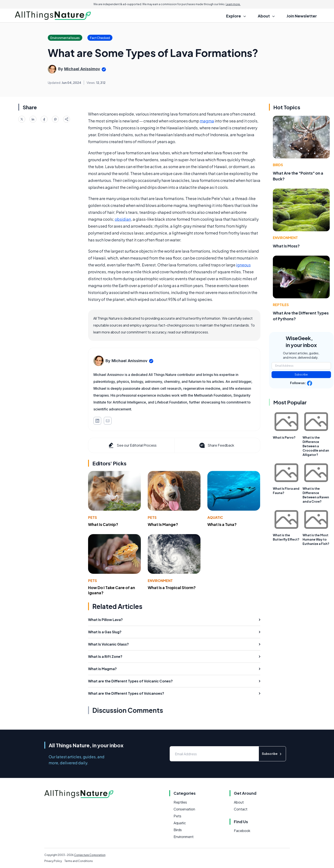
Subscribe (301, 375)
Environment (160, 581)
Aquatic (215, 517)
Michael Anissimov (82, 69)
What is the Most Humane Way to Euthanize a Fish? (316, 539)
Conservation (184, 809)
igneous (243, 265)
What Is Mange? (163, 524)
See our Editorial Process (132, 445)
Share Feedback (216, 445)
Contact (241, 809)
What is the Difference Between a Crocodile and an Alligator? (316, 446)
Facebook (242, 831)
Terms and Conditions (79, 861)
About (239, 802)
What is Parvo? (284, 437)
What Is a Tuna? (222, 524)
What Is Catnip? (103, 524)
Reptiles (281, 305)
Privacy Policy (53, 861)
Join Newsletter (302, 16)
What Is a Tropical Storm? (172, 587)
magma (207, 121)
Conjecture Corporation (90, 855)
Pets (92, 517)
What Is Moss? (286, 246)
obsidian (123, 219)
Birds (278, 165)
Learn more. (233, 4)
